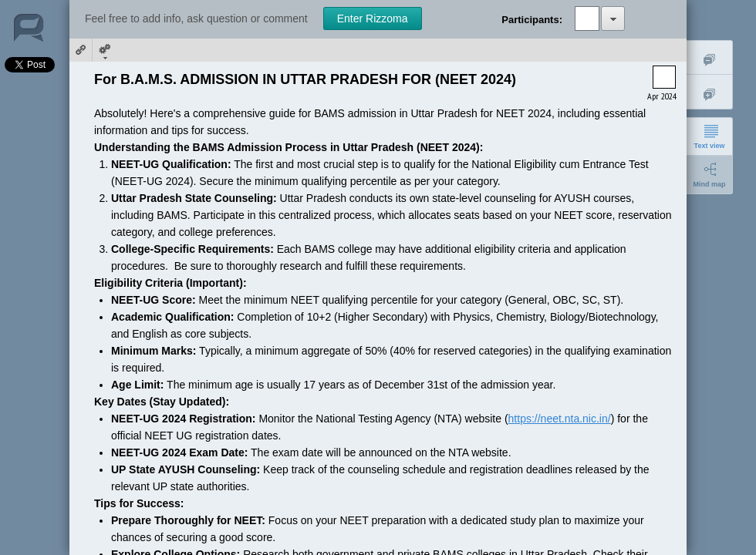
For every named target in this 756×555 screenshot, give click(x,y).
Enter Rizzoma (373, 18)
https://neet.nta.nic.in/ (560, 419)
